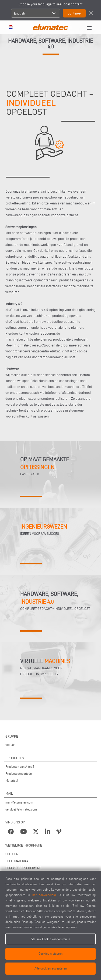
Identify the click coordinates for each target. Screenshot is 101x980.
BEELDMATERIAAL (18, 861)
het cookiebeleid (44, 895)
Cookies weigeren (50, 954)
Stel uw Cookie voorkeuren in (50, 939)
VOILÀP (10, 745)
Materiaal (12, 781)
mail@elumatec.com (19, 802)
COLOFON (12, 854)
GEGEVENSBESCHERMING (23, 868)
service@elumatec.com (21, 809)
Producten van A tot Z (20, 767)
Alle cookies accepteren (51, 968)
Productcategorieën (19, 774)
